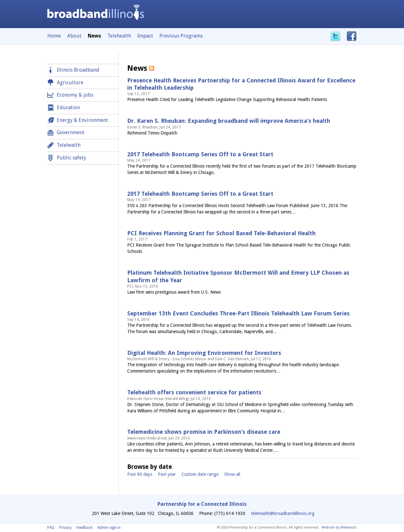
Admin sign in (109, 528)
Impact (145, 36)
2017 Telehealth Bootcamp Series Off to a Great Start (200, 154)
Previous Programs (181, 36)
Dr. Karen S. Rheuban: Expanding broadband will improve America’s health (229, 121)
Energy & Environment (82, 120)
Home (54, 36)
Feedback (84, 528)
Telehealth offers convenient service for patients (194, 392)
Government (71, 132)
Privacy (65, 528)
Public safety (71, 158)
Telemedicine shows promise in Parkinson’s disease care (204, 432)
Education (68, 108)
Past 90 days (140, 474)
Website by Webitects (339, 527)
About (74, 36)
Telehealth (119, 36)
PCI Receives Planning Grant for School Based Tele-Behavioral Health (221, 233)
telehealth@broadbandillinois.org (283, 513)
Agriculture (70, 83)
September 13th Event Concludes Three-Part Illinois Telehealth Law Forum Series (238, 313)
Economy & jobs (75, 95)
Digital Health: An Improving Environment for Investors (204, 353)
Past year (167, 474)
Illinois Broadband (78, 70)
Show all (232, 474)
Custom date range (200, 474)
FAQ (51, 528)
